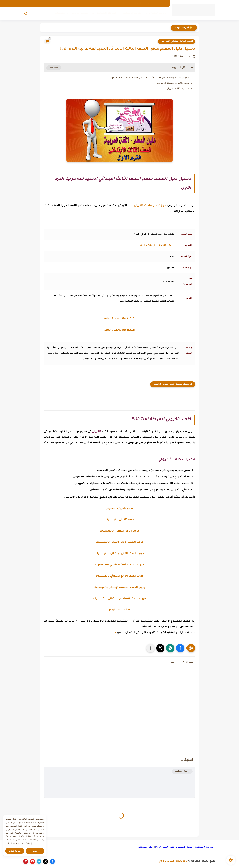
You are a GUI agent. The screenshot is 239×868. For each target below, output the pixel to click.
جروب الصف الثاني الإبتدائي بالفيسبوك (120, 554)
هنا (114, 633)
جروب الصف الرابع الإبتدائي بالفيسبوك (119, 576)
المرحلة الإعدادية (106, 13)
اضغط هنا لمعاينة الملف (120, 319)
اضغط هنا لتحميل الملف (120, 330)
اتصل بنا (127, 4)
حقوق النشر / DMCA (165, 847)
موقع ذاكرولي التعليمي (120, 509)
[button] (180, 648)
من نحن (149, 4)
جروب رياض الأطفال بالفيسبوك (119, 531)
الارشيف (162, 4)
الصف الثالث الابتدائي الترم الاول (176, 41)
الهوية (138, 4)
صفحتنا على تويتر (119, 610)
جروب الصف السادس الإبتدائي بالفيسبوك (120, 599)
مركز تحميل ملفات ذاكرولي (173, 861)
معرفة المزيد (15, 851)
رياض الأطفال (158, 13)
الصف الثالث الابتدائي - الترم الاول (157, 246)
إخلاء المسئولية (146, 847)
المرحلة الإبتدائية (133, 13)
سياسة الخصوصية (204, 847)
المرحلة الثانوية (81, 13)
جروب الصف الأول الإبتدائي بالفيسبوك (119, 542)
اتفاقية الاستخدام (185, 847)
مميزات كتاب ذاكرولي (178, 89)
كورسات (60, 13)
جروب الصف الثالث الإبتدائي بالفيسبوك (119, 565)
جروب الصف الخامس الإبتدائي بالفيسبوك (119, 587)
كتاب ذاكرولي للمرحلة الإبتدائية (173, 83)
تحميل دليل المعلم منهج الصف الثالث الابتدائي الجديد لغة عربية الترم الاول (149, 78)
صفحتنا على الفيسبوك (120, 520)
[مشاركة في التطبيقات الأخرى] (150, 648)
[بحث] (26, 14)
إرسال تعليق (182, 771)
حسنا (35, 851)
